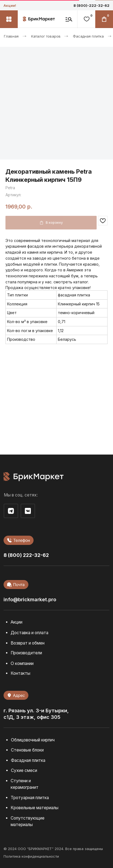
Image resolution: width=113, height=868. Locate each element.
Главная (11, 36)
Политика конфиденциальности (31, 856)
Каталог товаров (46, 36)
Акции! (10, 5)
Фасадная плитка (88, 36)
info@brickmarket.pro (30, 599)
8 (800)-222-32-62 (91, 5)
